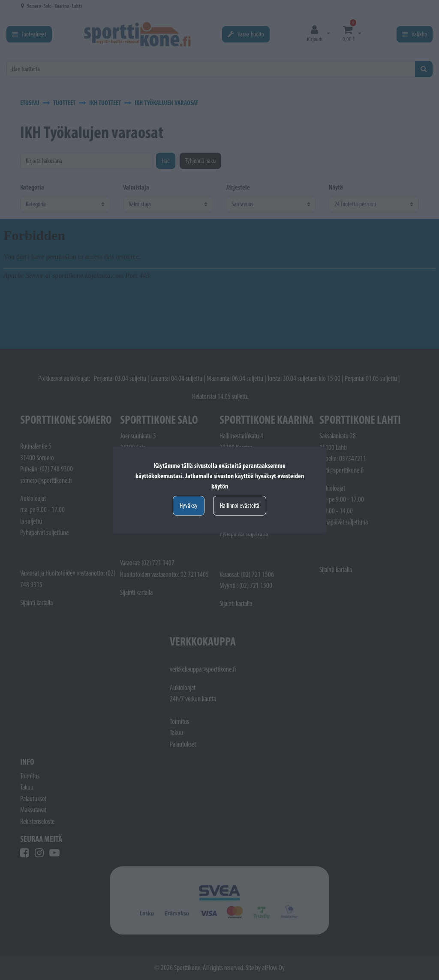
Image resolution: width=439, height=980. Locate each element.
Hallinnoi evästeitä (240, 505)
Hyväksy (189, 505)
